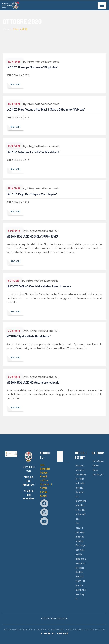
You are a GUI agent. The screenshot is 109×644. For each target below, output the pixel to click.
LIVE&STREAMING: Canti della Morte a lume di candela (39, 286)
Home (6, 29)
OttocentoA (48, 633)
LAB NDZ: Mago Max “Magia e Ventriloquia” (32, 194)
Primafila (63, 633)
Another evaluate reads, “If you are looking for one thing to (81, 585)
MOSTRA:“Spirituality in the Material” (29, 336)
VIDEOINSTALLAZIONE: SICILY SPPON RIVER (33, 236)
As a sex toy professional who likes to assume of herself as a (82, 505)
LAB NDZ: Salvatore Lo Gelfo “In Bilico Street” (33, 152)
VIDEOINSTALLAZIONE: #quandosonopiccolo (33, 382)
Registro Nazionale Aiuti (54, 618)
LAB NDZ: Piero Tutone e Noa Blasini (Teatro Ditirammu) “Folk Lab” (46, 109)
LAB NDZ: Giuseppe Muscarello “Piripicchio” (32, 67)
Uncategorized (100, 474)
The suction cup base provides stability (80, 532)
